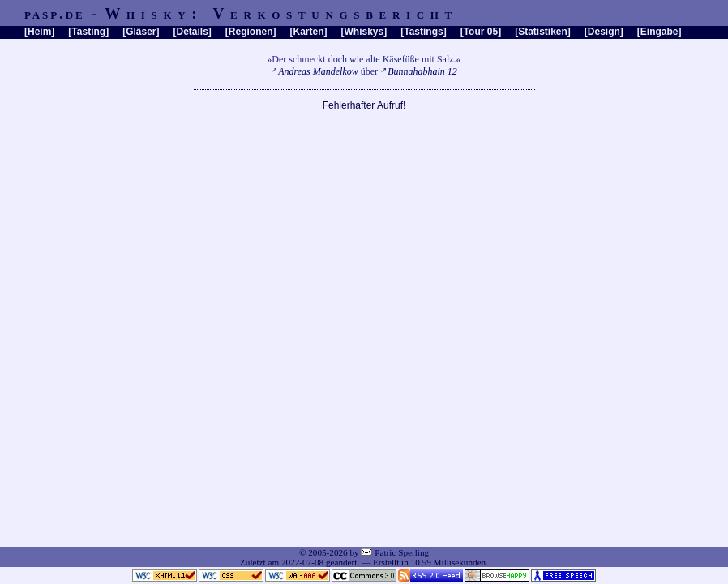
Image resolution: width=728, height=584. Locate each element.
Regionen (251, 32)
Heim (39, 32)
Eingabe (659, 32)
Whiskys (364, 32)
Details (192, 32)
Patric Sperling (402, 552)
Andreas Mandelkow (318, 71)
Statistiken (543, 32)
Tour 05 (481, 32)
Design (604, 32)
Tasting (88, 32)
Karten (309, 32)
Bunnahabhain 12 (422, 71)
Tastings (423, 32)
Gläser (141, 32)
